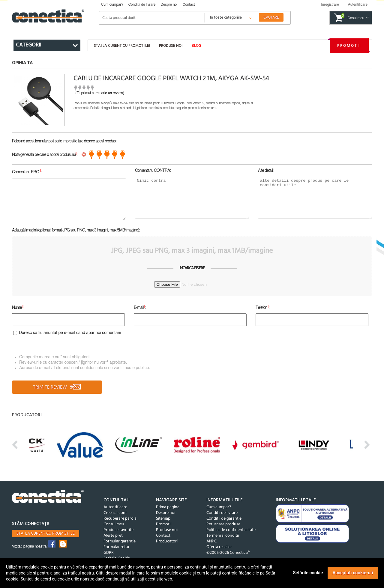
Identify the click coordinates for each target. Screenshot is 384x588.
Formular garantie (120, 541)
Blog (196, 46)
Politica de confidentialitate (231, 530)
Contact (189, 4)
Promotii (349, 46)
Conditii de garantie (224, 519)
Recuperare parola (120, 519)
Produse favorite (118, 530)
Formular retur (117, 547)
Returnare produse (223, 524)
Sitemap (163, 519)
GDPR (109, 553)
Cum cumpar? (112, 4)
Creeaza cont (115, 513)
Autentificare (115, 507)
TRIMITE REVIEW (57, 387)
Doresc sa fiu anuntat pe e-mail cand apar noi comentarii (70, 333)
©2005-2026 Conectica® (228, 553)
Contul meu (114, 524)
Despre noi (169, 4)
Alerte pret (113, 536)
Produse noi (171, 46)
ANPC (211, 541)
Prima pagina (168, 507)
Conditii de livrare (142, 4)
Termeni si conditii (223, 536)
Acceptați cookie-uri (353, 573)
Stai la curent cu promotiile (46, 534)
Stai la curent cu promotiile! (122, 46)
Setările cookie (308, 573)
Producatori (167, 541)
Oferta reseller (219, 547)
